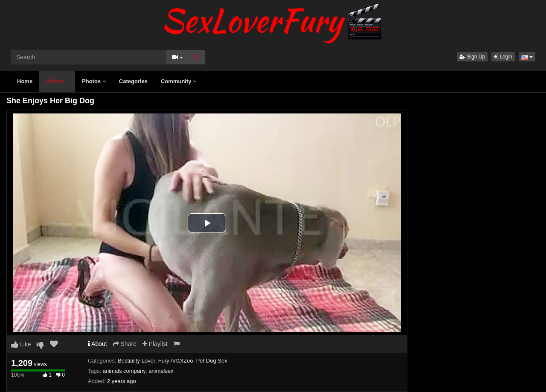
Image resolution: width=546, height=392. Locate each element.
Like (21, 344)
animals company (124, 371)
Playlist (155, 344)
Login (503, 57)
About (97, 344)
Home (25, 81)
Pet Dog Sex (212, 361)
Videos (57, 81)
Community (179, 81)
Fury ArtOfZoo (176, 361)
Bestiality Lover (136, 361)
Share (125, 344)
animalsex (161, 371)
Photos (94, 81)
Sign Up (472, 57)
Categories (133, 81)
